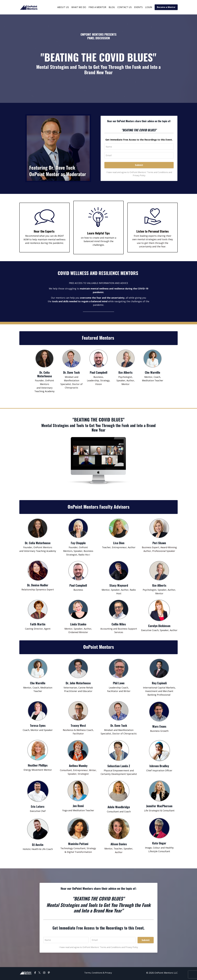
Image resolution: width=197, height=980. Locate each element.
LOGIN (149, 7)
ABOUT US (63, 7)
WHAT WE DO (79, 7)
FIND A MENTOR (97, 7)
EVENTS (138, 7)
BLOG (112, 7)
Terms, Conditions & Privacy (98, 974)
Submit (139, 165)
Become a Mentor (166, 7)
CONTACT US (125, 7)
